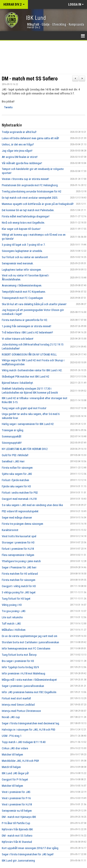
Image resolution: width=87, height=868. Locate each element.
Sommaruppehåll (12, 436)
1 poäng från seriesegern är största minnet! (27, 326)
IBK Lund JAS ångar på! (15, 773)
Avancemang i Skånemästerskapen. (22, 285)
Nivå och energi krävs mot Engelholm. (23, 223)
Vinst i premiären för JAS (16, 792)
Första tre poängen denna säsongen (22, 524)
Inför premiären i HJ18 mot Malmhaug (23, 673)
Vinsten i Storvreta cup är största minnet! (25, 179)
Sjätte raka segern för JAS (17, 474)
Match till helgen (11, 767)
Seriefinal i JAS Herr (13, 461)
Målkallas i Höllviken (14, 630)
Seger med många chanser (17, 518)
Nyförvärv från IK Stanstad (17, 842)
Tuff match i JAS (11, 624)
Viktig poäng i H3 (12, 605)
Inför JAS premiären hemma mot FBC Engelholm (29, 692)
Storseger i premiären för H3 (18, 542)
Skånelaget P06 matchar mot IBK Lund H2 (25, 377)
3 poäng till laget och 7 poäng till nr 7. (24, 245)
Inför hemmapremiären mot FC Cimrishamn (26, 648)
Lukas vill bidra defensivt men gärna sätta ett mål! (30, 138)
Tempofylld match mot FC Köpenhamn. (24, 292)
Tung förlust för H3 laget (16, 599)
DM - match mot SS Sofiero (30, 79)
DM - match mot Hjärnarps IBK (19, 817)
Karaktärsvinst (10, 530)
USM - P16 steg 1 (12, 736)
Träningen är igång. (13, 430)
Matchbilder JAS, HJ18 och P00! (20, 761)
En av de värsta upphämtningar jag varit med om (30, 636)
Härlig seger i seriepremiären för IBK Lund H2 (28, 424)
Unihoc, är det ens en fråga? (18, 144)
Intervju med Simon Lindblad (18, 705)
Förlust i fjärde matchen (15, 480)
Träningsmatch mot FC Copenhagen (22, 298)
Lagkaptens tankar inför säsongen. (22, 270)
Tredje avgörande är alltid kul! (19, 132)
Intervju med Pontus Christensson (21, 711)
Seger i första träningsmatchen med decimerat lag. (31, 723)
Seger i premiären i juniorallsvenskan (23, 686)
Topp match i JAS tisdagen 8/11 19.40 (24, 742)
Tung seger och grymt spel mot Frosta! (24, 408)
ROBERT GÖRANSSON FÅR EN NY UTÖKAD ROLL (29, 354)
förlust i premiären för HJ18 (18, 549)
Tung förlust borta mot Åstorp (19, 655)
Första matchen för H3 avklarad (20, 574)
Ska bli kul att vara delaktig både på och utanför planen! (34, 304)
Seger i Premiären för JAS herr (19, 567)
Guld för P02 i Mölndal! (15, 455)
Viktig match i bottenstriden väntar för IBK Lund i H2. (32, 370)
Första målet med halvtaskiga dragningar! (26, 216)
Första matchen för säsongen (19, 580)
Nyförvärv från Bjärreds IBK (17, 829)
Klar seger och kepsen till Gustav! (21, 229)
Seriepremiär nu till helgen (17, 811)
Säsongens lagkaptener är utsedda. (22, 251)
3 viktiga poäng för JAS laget (19, 592)
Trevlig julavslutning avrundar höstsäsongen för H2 (32, 191)
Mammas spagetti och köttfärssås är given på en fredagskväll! (38, 204)
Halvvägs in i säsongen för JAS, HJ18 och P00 (28, 730)
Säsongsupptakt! (12, 443)
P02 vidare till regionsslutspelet (20, 511)
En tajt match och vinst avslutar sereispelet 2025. (30, 198)
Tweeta (8, 107)
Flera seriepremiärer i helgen (18, 555)
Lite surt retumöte (12, 617)
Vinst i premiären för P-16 (16, 798)
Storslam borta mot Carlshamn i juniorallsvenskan (30, 642)
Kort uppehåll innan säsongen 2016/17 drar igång (30, 848)
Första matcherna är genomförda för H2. (25, 320)
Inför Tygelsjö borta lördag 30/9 (20, 667)
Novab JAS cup (11, 717)
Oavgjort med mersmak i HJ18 (19, 499)
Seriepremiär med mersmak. (18, 263)
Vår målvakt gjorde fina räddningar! (22, 163)
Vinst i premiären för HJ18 (17, 804)
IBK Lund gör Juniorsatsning (18, 861)
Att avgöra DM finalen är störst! (20, 157)
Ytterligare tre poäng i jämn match (21, 561)
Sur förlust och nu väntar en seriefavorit (25, 257)
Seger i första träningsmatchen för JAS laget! (28, 854)
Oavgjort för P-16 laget (15, 779)
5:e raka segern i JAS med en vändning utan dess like (32, 505)
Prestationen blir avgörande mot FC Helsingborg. (30, 185)
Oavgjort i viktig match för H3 (19, 586)
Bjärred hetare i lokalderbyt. (18, 383)
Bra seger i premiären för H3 (18, 661)
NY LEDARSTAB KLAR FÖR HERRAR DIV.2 (25, 449)
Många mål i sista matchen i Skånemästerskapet (29, 680)
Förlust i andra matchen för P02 (20, 493)
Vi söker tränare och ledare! (18, 339)
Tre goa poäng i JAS (14, 611)
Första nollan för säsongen (17, 468)
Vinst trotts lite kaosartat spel (19, 536)
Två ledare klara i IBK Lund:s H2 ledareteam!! (27, 332)
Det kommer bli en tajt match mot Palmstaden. (28, 210)
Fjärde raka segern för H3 (16, 486)
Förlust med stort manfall (16, 698)
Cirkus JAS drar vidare (15, 748)
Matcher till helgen (12, 755)
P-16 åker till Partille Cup (16, 823)
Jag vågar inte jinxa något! (17, 151)
